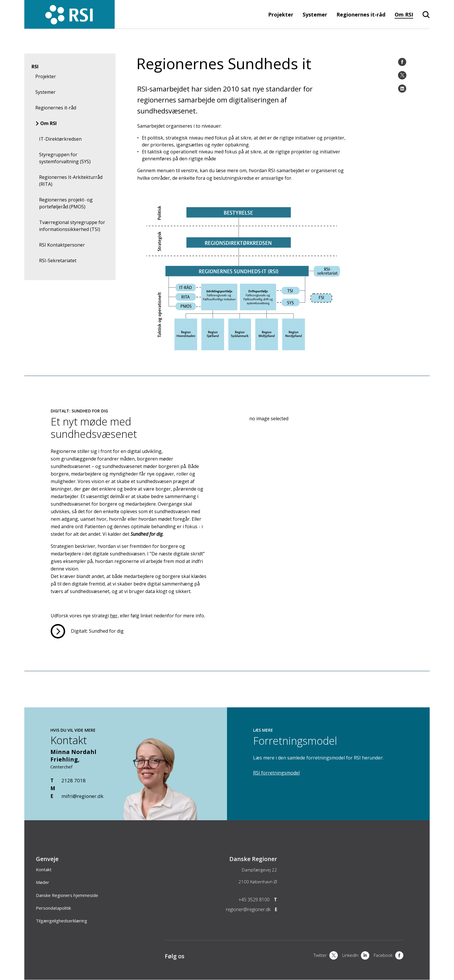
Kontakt (44, 869)
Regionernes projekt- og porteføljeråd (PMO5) (66, 203)
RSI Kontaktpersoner (62, 245)
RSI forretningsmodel (276, 773)
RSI (35, 67)
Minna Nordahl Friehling (73, 756)
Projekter (281, 14)
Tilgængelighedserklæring (62, 921)
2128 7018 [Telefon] (74, 780)
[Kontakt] (159, 817)
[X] (326, 956)
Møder (43, 882)
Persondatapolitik (53, 908)
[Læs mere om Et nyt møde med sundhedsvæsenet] (87, 631)
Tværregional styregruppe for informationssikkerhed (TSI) (72, 226)
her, (114, 616)
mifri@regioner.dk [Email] (82, 796)
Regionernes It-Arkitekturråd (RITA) (71, 181)
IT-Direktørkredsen (60, 139)
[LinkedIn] (402, 89)
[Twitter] (402, 75)
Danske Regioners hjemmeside (67, 895)
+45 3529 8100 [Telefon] (254, 900)
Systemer (315, 14)
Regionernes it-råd (361, 14)
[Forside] (69, 26)
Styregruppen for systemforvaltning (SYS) (65, 158)
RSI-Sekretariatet (58, 260)
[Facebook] (402, 62)
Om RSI (404, 14)
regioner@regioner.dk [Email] (248, 909)
